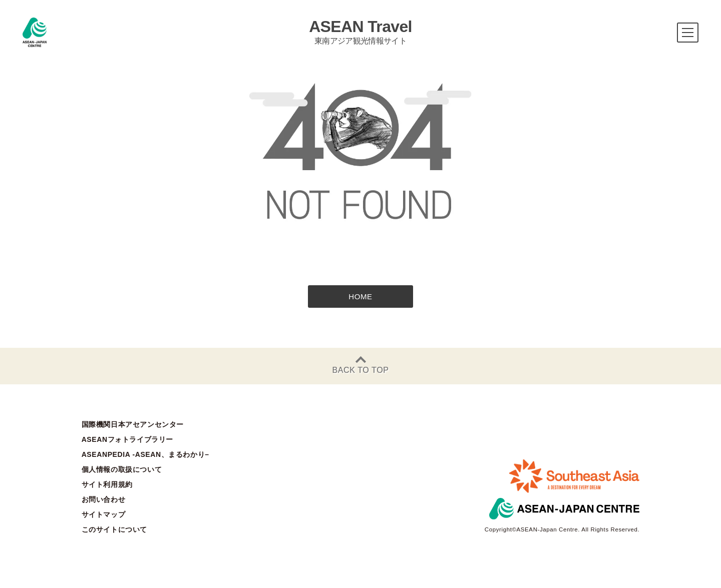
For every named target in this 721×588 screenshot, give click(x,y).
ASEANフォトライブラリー (127, 439)
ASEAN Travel (360, 32)
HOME (360, 297)
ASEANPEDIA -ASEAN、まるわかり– (145, 454)
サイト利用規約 (107, 484)
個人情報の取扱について (122, 469)
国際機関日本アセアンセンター (133, 424)
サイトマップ (104, 514)
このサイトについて (114, 529)
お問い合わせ (104, 499)
